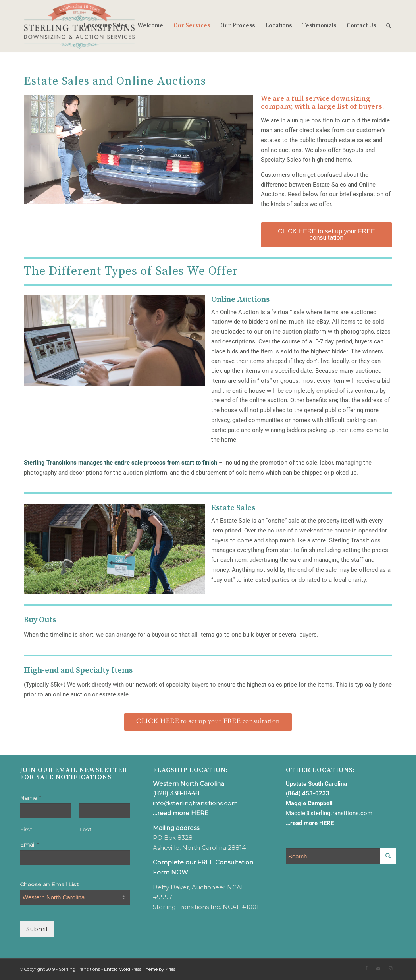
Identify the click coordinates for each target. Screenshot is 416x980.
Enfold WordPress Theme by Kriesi (140, 969)
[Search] (389, 26)
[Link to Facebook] (366, 968)
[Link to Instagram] (390, 968)
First (26, 830)
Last (85, 830)
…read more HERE (181, 813)
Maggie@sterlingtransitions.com (329, 813)
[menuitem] (105, 26)
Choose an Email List (49, 884)
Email (29, 845)
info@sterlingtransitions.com (195, 803)
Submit (37, 929)
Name (30, 798)
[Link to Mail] (378, 968)
